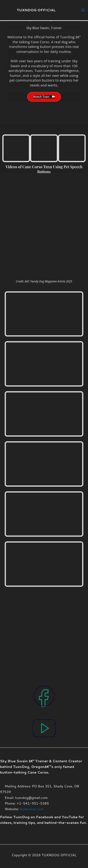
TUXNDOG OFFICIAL (36, 10)
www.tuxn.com (32, 809)
